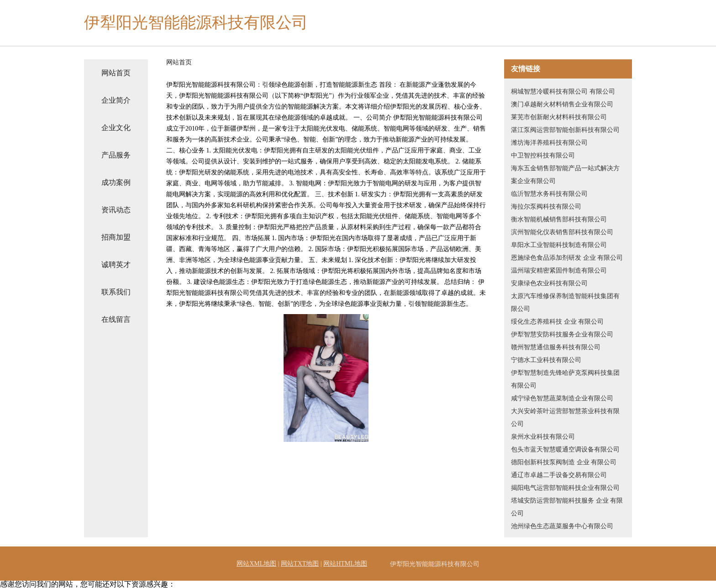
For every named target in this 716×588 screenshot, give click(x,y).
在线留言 (116, 319)
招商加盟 (116, 237)
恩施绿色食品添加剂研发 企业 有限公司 (567, 258)
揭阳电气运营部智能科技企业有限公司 (565, 488)
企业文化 (116, 128)
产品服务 (116, 155)
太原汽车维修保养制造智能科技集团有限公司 (565, 302)
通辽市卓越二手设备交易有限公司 (559, 475)
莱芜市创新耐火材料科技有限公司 (559, 117)
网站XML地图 (256, 564)
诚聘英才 (116, 265)
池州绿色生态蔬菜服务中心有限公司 (562, 526)
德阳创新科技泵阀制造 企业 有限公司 (564, 462)
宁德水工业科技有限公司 (546, 360)
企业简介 (116, 100)
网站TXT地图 (300, 564)
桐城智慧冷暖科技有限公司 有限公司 (563, 92)
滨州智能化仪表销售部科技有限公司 (562, 232)
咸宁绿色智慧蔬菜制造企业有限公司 (562, 398)
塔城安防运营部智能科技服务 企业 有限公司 (567, 507)
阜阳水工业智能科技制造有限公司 (559, 245)
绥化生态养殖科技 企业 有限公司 (557, 322)
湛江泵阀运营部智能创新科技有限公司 (565, 130)
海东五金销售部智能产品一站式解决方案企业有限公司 (565, 175)
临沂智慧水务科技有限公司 (549, 194)
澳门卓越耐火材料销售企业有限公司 (562, 104)
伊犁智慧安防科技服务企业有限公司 (562, 334)
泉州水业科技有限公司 (543, 437)
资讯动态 (116, 210)
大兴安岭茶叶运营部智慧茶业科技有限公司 (565, 417)
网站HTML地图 (345, 564)
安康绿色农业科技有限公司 (549, 283)
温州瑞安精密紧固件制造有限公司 (559, 270)
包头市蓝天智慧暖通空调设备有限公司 (565, 449)
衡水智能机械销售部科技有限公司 (559, 219)
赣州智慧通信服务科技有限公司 (556, 347)
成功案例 (116, 182)
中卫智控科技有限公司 (543, 155)
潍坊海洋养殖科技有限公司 (549, 143)
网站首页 (116, 73)
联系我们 (116, 292)
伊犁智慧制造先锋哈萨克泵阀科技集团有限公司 (565, 379)
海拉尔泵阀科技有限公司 (546, 207)
